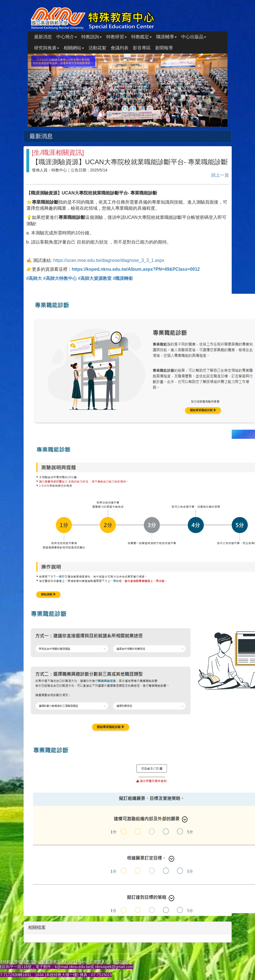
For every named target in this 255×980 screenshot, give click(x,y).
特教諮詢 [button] (92, 37)
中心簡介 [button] (67, 37)
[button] (43, 90)
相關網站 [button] (74, 48)
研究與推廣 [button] (47, 48)
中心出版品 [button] (194, 37)
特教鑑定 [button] (142, 37)
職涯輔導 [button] (166, 37)
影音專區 (142, 48)
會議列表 (120, 48)
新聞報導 (164, 48)
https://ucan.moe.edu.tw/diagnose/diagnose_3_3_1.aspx (109, 260)
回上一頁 (220, 175)
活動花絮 (97, 48)
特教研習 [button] (117, 37)
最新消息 (43, 37)
